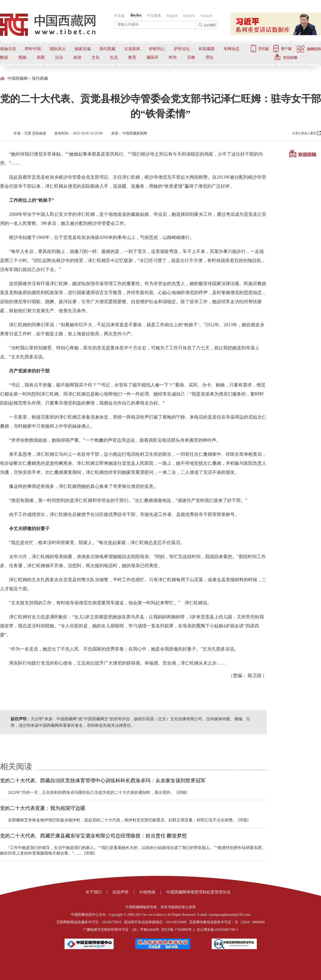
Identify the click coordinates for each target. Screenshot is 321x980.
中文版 (119, 16)
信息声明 (120, 892)
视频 (22, 57)
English (172, 16)
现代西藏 (107, 49)
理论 (209, 57)
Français (207, 16)
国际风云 (58, 49)
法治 (59, 57)
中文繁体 (154, 16)
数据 (4, 57)
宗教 (191, 57)
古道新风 (132, 49)
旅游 (77, 57)
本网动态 (231, 49)
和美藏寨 (207, 49)
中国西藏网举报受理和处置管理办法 (198, 892)
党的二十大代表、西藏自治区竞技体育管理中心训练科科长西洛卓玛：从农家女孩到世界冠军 (103, 780)
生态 (114, 57)
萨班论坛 (182, 49)
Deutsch (189, 16)
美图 (41, 57)
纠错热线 (147, 892)
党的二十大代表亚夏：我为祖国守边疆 (43, 808)
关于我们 (94, 892)
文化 (96, 57)
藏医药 (152, 57)
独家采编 (83, 49)
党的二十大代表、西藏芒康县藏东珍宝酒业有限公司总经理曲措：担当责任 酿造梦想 (93, 836)
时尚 (173, 57)
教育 (132, 57)
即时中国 (33, 49)
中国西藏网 (18, 78)
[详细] (182, 792)
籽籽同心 (157, 49)
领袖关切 (8, 49)
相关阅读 (16, 766)
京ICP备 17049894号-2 (178, 930)
